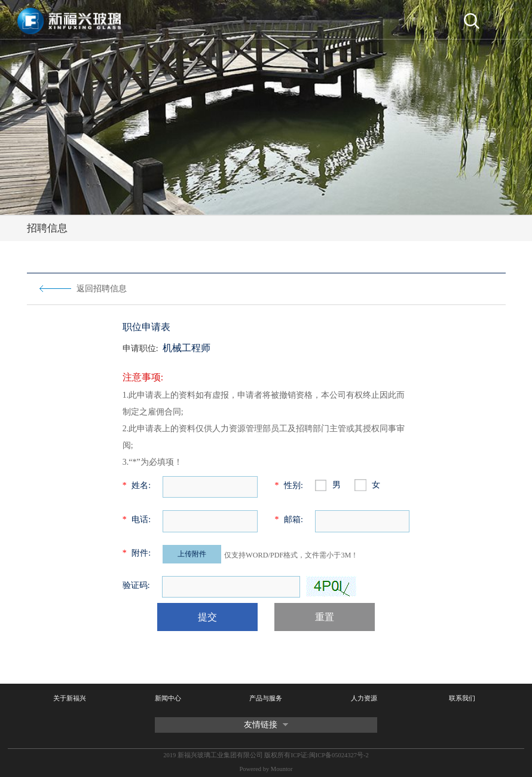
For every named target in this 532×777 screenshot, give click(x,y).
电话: (137, 519)
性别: (288, 485)
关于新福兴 (70, 698)
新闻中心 (168, 698)
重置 (325, 617)
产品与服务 (266, 698)
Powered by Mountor (266, 769)
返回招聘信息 (102, 289)
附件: (137, 553)
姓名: (137, 485)
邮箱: (288, 519)
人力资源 (364, 698)
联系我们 (462, 698)
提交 (207, 617)
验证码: (136, 585)
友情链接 (261, 725)
